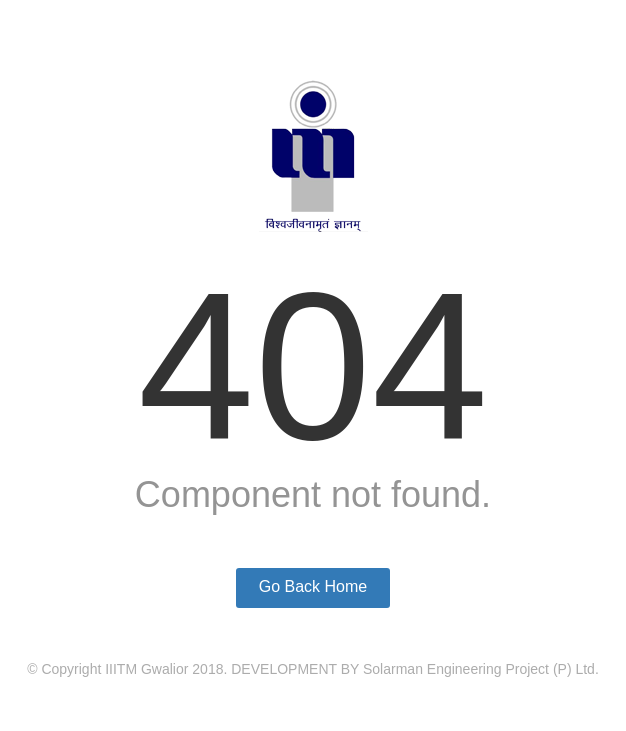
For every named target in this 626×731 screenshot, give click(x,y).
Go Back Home (313, 586)
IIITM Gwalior (146, 669)
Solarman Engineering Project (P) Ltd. (481, 669)
